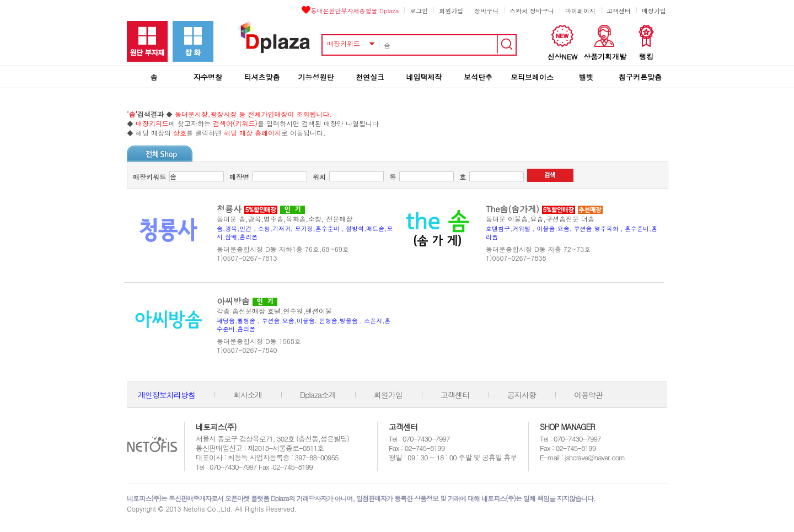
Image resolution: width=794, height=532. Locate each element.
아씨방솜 (233, 301)
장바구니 (486, 11)
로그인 (419, 11)
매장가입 (654, 11)
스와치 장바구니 (532, 11)
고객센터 (619, 11)
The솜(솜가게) (513, 209)
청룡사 (229, 209)
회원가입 (451, 11)
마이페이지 (580, 11)
